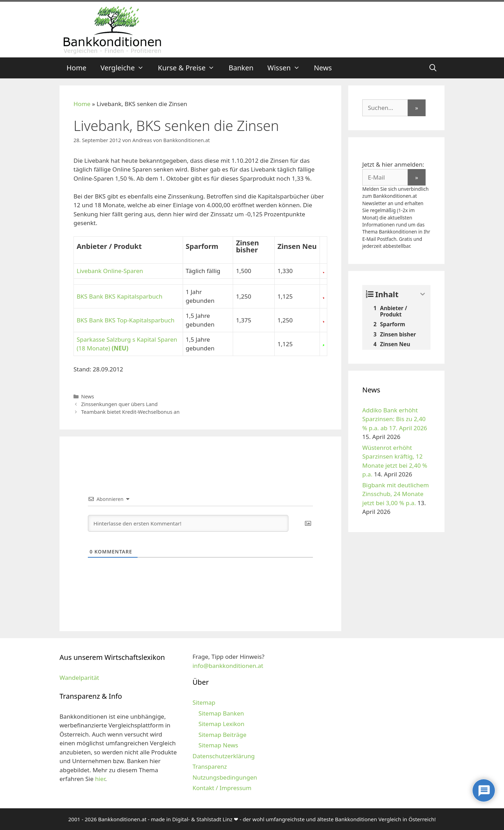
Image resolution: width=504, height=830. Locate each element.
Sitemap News (218, 745)
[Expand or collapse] (423, 294)
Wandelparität (79, 678)
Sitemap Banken (221, 713)
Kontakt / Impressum (222, 788)
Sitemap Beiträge (222, 735)
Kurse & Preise (190, 68)
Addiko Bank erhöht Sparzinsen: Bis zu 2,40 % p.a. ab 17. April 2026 (395, 419)
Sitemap (204, 702)
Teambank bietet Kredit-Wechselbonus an (130, 412)
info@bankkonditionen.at (228, 666)
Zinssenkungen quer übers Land (120, 404)
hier (100, 779)
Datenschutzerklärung (224, 756)
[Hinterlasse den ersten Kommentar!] (188, 523)
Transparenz (210, 766)
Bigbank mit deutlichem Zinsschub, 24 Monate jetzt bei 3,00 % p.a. (395, 494)
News (323, 68)
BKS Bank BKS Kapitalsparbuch (120, 296)
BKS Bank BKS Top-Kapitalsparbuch (125, 320)
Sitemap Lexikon (221, 724)
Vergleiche (126, 68)
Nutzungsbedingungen (225, 777)
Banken (241, 68)
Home (76, 68)
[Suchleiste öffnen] (433, 68)
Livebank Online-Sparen (110, 271)
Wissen (287, 68)
